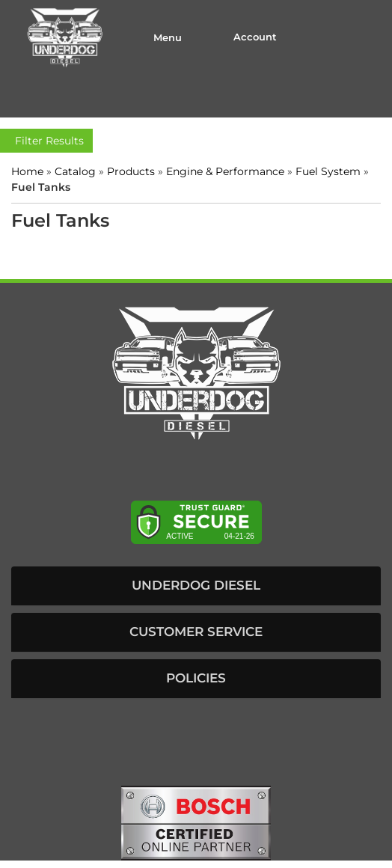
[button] (196, 586)
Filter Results (46, 141)
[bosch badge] (196, 822)
